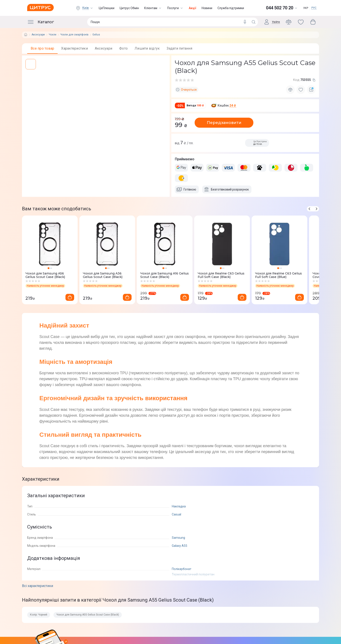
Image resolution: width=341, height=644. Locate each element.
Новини (207, 8)
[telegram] (37, 175)
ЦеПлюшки (107, 8)
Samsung (178, 538)
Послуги (175, 8)
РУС (314, 8)
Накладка (179, 506)
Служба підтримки (231, 8)
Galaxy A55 (180, 546)
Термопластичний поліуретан (193, 574)
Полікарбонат (182, 569)
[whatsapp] (45, 175)
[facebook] (28, 175)
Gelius (96, 35)
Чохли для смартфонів (74, 35)
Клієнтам (153, 8)
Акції (193, 8)
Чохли (53, 35)
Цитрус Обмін (129, 8)
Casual (176, 514)
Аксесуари (38, 35)
